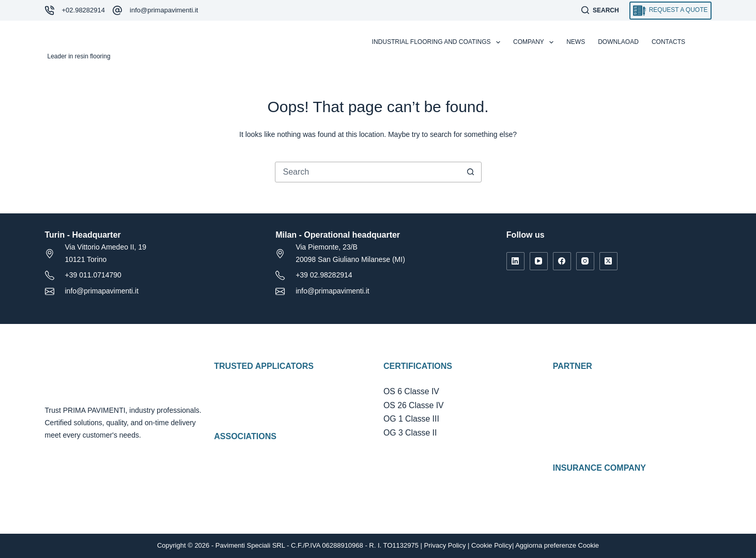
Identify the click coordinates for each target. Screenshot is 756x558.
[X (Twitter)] (608, 261)
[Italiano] (707, 42)
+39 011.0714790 (93, 275)
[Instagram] (585, 261)
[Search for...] (368, 172)
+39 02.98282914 (324, 275)
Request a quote (670, 11)
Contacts (668, 42)
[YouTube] (539, 261)
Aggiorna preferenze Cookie (557, 545)
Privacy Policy (445, 545)
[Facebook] (562, 261)
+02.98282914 (84, 10)
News (576, 42)
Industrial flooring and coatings (438, 42)
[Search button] (471, 172)
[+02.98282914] (50, 10)
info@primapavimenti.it (164, 10)
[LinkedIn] (515, 261)
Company (535, 42)
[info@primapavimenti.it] (117, 10)
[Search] (600, 10)
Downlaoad (618, 42)
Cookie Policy (492, 545)
